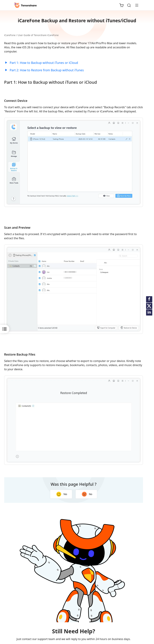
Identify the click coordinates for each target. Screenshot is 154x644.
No (87, 494)
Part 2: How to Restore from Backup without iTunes (47, 70)
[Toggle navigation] (135, 5)
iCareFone (10, 35)
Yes (62, 494)
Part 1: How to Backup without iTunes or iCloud (44, 63)
